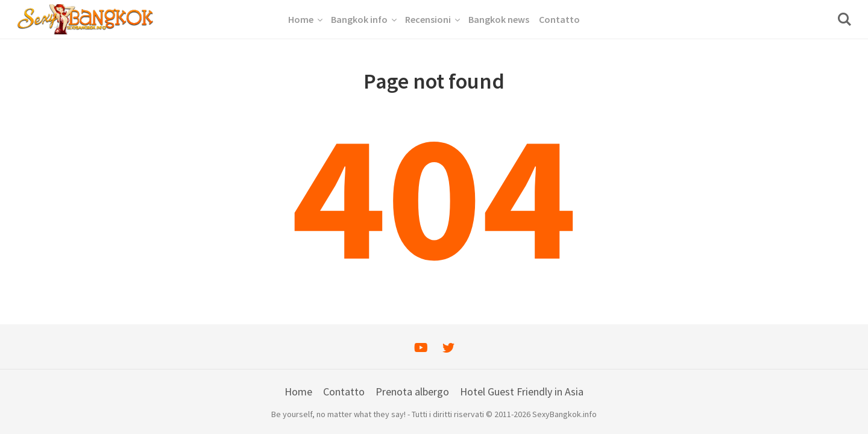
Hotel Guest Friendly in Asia (522, 392)
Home (298, 392)
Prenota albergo (412, 392)
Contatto (344, 392)
